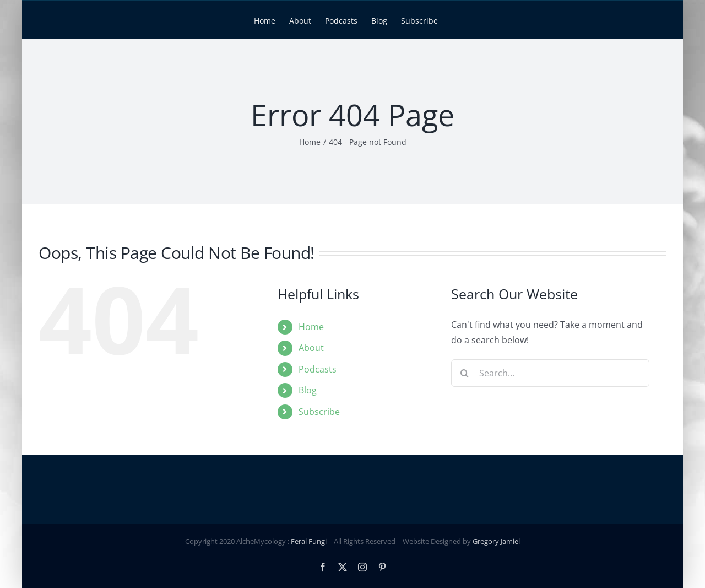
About (311, 348)
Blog (308, 390)
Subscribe (319, 412)
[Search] (465, 373)
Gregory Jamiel (496, 542)
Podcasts (318, 369)
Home (311, 327)
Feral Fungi (309, 542)
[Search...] (550, 373)
